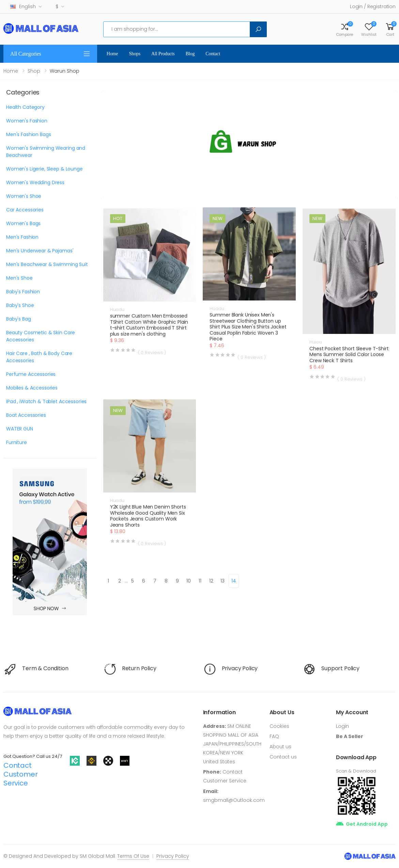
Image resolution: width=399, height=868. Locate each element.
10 (189, 581)
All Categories (26, 54)
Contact (213, 54)
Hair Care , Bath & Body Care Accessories (39, 357)
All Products (163, 54)
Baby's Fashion (23, 292)
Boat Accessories (26, 415)
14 (234, 581)
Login (342, 726)
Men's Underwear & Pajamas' (40, 251)
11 (200, 581)
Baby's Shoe (20, 305)
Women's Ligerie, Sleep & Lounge (44, 169)
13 (222, 581)
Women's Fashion (27, 121)
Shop (34, 71)
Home (112, 54)
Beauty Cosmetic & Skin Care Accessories (41, 336)
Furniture (17, 442)
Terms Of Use (133, 856)
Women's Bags (23, 223)
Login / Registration (373, 6)
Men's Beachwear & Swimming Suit (47, 264)
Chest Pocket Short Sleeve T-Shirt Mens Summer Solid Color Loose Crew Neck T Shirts (349, 355)
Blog (190, 54)
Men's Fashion (22, 237)
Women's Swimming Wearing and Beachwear (46, 152)
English (23, 6)
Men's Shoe (19, 278)
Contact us (283, 757)
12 (211, 581)
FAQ (274, 736)
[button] (390, 29)
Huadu (117, 310)
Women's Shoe (24, 196)
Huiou (316, 342)
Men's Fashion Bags (28, 134)
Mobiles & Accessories (32, 388)
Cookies (279, 726)
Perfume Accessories (31, 374)
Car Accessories (25, 210)
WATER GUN (20, 429)
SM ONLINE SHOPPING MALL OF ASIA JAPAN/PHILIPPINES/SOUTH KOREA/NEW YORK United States (232, 744)
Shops (135, 54)
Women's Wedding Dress (35, 182)
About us (280, 747)
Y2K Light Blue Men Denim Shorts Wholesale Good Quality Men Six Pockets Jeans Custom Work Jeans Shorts (148, 516)
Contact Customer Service (20, 774)
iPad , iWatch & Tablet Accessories (46, 401)
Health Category (25, 107)
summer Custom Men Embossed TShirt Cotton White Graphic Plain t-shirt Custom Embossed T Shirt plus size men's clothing (149, 325)
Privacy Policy (173, 856)
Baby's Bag (19, 319)
